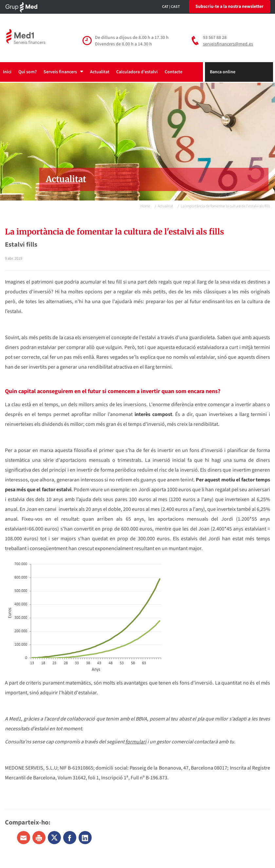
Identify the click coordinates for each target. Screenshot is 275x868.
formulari (136, 742)
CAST (175, 7)
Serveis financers (63, 72)
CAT (165, 7)
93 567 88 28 (215, 38)
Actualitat (100, 72)
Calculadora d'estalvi (137, 72)
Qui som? (27, 72)
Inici (7, 72)
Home (145, 206)
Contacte (174, 72)
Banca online (223, 72)
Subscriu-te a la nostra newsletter (229, 7)
